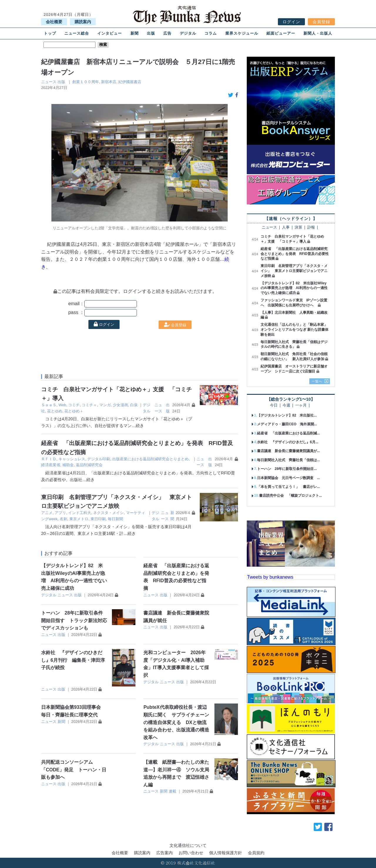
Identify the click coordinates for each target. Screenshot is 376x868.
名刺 (63, 519)
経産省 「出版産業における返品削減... (288, 433)
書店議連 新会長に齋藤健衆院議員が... (288, 451)
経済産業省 (51, 465)
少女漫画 (120, 405)
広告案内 (164, 853)
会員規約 (256, 853)
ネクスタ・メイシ (108, 513)
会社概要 (54, 22)
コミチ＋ (89, 405)
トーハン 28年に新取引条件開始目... (287, 469)
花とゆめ (55, 411)
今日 (274, 406)
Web (62, 405)
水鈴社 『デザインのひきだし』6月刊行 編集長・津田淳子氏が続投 (73, 660)
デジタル (188, 33)
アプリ (60, 513)
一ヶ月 (301, 406)
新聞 (135, 33)
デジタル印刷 (99, 459)
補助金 (68, 465)
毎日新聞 (115, 519)
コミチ (74, 405)
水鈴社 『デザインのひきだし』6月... (288, 442)
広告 (167, 33)
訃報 (311, 228)
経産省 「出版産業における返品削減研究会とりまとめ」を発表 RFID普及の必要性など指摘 (295, 254)
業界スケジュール (242, 33)
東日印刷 (98, 519)
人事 (286, 228)
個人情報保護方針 (226, 853)
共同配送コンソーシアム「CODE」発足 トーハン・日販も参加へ (74, 770)
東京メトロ (79, 519)
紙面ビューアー (281, 33)
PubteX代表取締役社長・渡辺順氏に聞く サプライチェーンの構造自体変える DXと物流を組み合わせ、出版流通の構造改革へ (176, 722)
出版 (151, 33)
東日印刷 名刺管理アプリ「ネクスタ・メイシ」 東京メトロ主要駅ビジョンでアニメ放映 (294, 271)
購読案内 (83, 22)
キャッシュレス (72, 459)
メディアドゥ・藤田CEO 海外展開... (287, 424)
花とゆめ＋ (74, 411)
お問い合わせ (191, 853)
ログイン (291, 22)
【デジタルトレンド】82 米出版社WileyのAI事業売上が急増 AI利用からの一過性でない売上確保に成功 (294, 288)
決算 (298, 228)
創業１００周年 (86, 82)
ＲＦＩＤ (49, 459)
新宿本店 (109, 82)
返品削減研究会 (89, 465)
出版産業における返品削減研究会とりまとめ (150, 459)
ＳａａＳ (49, 405)
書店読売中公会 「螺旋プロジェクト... (291, 496)
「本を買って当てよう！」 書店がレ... (288, 487)
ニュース (49, 82)
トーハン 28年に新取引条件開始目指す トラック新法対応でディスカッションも (74, 620)
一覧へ (317, 381)
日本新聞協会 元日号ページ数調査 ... (288, 478)
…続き (138, 426)
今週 (286, 406)
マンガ (105, 405)
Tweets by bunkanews (270, 577)
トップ (50, 33)
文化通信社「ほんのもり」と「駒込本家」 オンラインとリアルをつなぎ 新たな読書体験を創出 (296, 330)
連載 (172, 791)
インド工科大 (80, 513)
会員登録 (321, 22)
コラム (211, 33)
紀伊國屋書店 (130, 82)
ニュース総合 (77, 33)
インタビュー (110, 33)
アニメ (47, 513)
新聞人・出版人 (318, 33)
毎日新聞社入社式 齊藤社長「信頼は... (288, 460)
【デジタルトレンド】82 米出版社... (287, 415)
